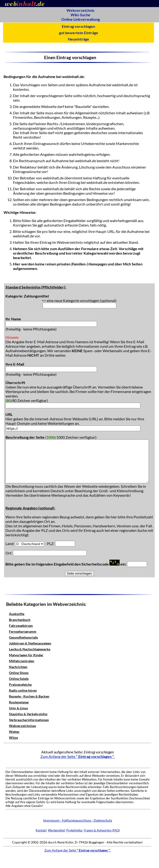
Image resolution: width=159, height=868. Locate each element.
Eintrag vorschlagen (78, 26)
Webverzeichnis (80, 10)
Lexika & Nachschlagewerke (30, 649)
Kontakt (41, 830)
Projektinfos (74, 830)
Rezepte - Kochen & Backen (29, 696)
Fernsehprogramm (23, 631)
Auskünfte (17, 614)
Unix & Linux (19, 708)
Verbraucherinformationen (29, 720)
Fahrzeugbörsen (21, 626)
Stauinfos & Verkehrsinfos (28, 714)
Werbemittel (56, 830)
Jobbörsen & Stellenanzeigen (30, 643)
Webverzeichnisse (22, 726)
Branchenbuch (20, 620)
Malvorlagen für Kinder (26, 655)
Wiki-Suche (80, 15)
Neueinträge (79, 39)
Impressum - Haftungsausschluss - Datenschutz (78, 820)
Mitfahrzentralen (22, 661)
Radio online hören (23, 690)
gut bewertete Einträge (79, 33)
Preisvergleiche (20, 684)
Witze (13, 738)
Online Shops (19, 673)
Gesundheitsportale (23, 637)
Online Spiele (19, 679)
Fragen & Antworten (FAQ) (102, 830)
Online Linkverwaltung (81, 19)
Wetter (14, 732)
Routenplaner (19, 702)
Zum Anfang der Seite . (77, 756)
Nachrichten (18, 667)
